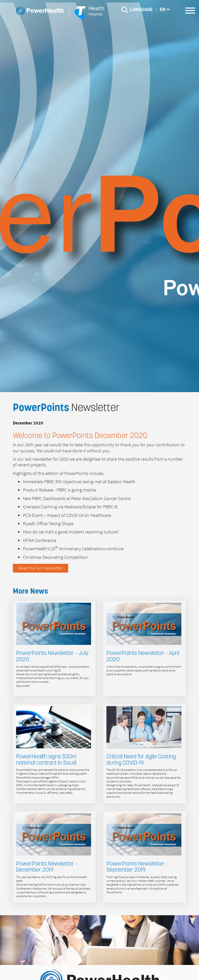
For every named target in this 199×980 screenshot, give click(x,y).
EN (166, 9)
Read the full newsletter (41, 568)
